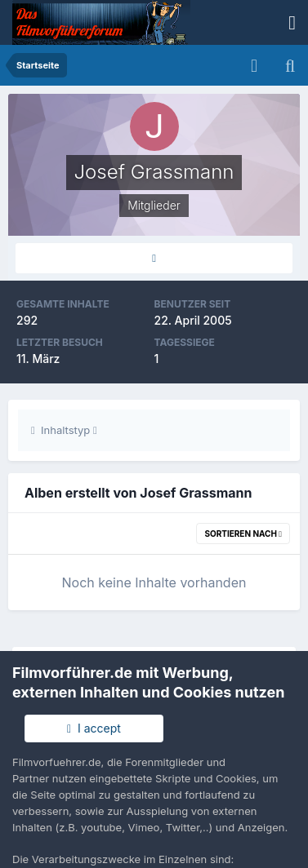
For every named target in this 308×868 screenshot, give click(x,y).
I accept (94, 728)
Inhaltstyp (64, 430)
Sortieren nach (243, 534)
